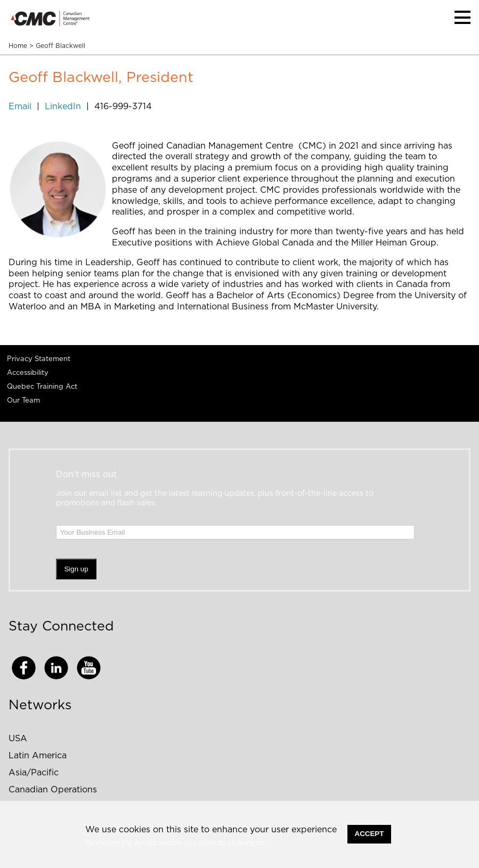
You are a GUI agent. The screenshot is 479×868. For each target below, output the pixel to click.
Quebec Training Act (42, 387)
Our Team (23, 401)
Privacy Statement (39, 359)
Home (18, 46)
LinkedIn (63, 107)
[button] (462, 17)
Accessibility (28, 373)
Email (21, 107)
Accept (370, 834)
